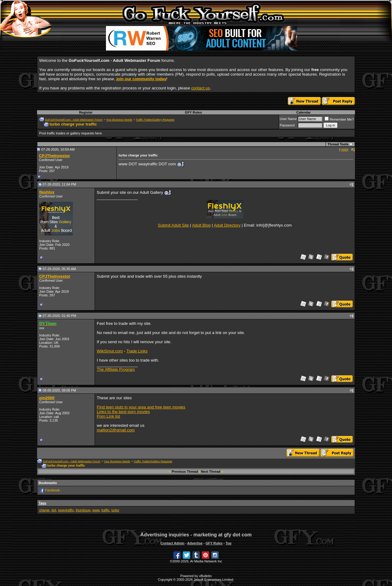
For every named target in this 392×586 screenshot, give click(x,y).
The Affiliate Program (116, 369)
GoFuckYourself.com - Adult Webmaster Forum (74, 120)
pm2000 (47, 398)
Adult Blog (201, 225)
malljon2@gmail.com (116, 430)
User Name (288, 119)
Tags (42, 503)
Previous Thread (185, 471)
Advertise (195, 543)
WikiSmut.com (110, 351)
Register (86, 112)
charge (44, 510)
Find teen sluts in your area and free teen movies (141, 407)
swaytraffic (66, 510)
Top (228, 543)
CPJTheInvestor (54, 156)
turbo (115, 510)
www (96, 510)
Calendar (303, 112)
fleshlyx (47, 192)
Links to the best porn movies (123, 412)
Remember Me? (339, 119)
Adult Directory (227, 225)
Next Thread (211, 471)
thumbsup (83, 510)
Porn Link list (108, 416)
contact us (200, 88)
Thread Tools (338, 144)
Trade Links (137, 351)
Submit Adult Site (173, 225)
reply (345, 149)
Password (287, 125)
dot (54, 510)
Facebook (52, 490)
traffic (106, 510)
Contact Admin (172, 543)
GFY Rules (193, 112)
